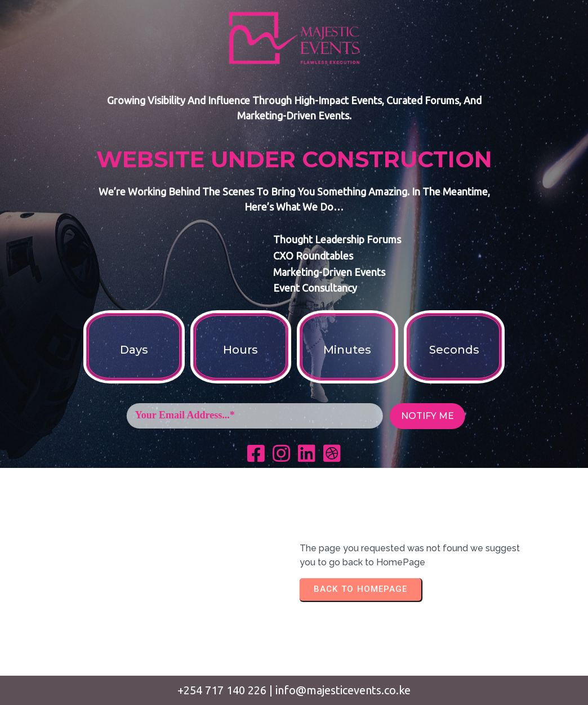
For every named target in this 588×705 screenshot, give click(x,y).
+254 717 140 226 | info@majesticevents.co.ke (294, 690)
